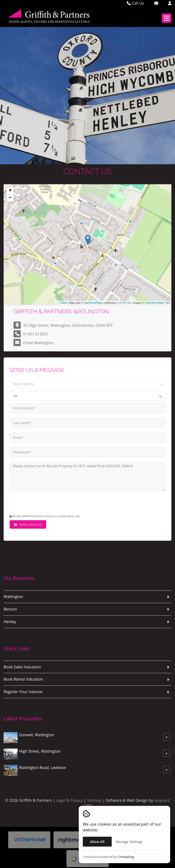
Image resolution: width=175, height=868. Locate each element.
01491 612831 (36, 334)
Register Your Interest (23, 692)
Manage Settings (129, 842)
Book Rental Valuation (23, 679)
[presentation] (39, 503)
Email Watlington (38, 343)
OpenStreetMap (93, 303)
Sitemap (94, 800)
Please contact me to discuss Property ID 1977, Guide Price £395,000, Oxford (87, 476)
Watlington (13, 597)
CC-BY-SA (125, 303)
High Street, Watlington (40, 751)
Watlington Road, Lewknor (43, 768)
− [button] (10, 198)
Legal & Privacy (69, 800)
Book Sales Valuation (22, 667)
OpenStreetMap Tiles (158, 303)
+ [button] (10, 191)
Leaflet (63, 303)
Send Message (28, 525)
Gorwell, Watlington (37, 735)
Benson (10, 609)
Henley (10, 622)
